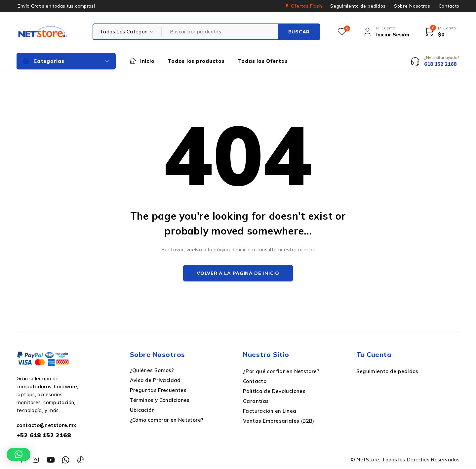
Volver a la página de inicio (238, 273)
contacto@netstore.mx (46, 425)
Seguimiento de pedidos (358, 6)
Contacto (449, 6)
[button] (19, 454)
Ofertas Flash (307, 6)
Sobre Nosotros (412, 6)
